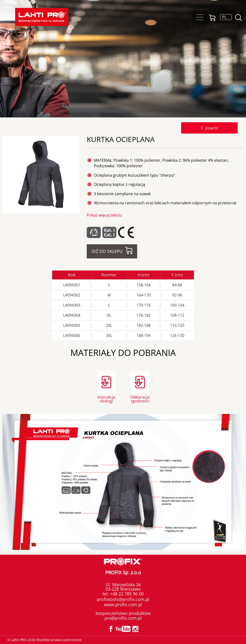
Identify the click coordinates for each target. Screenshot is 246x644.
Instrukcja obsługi (106, 399)
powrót (209, 128)
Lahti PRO (42, 17)
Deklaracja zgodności (140, 399)
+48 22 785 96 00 (126, 594)
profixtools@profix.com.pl (123, 599)
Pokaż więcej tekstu (104, 215)
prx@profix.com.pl (123, 618)
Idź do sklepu (107, 251)
